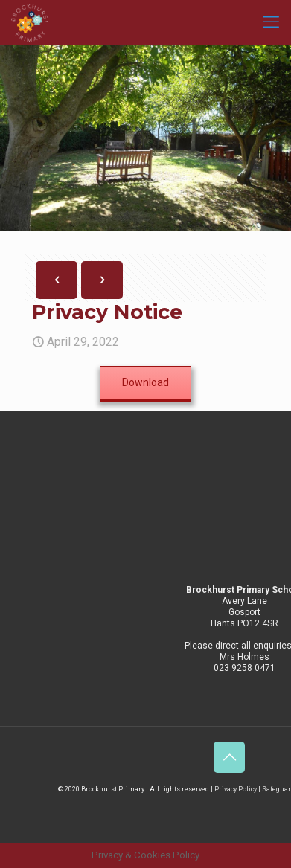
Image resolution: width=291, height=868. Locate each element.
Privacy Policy (236, 789)
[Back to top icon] (229, 757)
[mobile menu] (271, 22)
